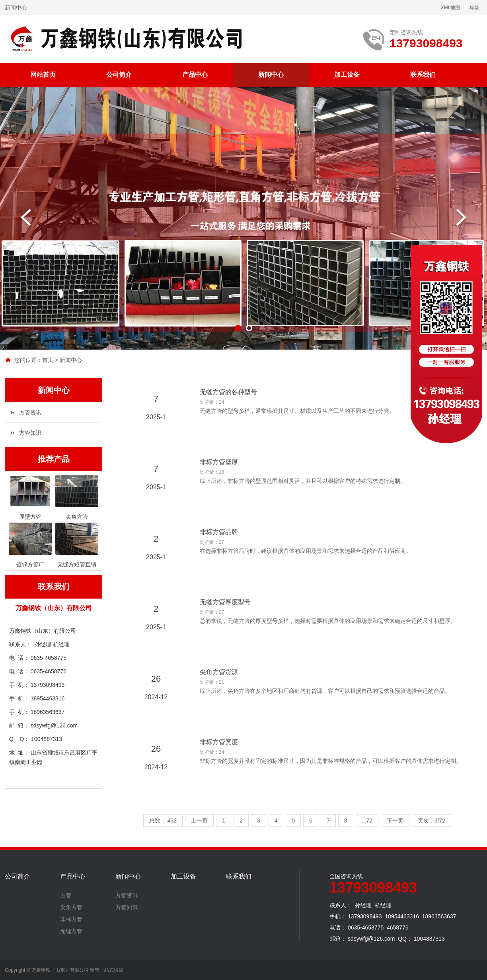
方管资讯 (30, 412)
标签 (474, 8)
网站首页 (43, 75)
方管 (66, 895)
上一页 (199, 821)
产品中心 (195, 75)
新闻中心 (271, 75)
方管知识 (30, 433)
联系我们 (423, 75)
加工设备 (347, 75)
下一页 (395, 821)
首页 (48, 360)
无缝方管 (71, 931)
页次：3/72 (431, 821)
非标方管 (71, 919)
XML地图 (451, 8)
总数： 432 (163, 821)
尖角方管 (71, 907)
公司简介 (119, 75)
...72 (367, 821)
